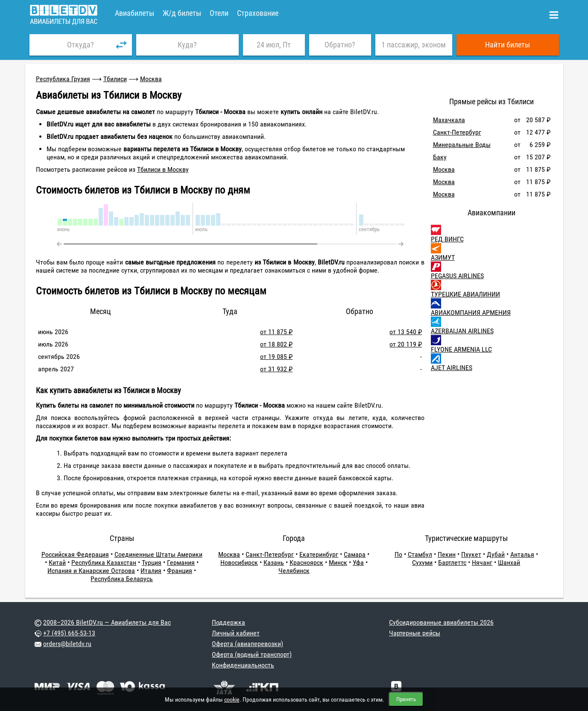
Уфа (358, 563)
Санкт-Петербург (457, 132)
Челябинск (294, 571)
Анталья (522, 554)
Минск (338, 563)
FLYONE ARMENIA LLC (461, 349)
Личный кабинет (236, 633)
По (398, 554)
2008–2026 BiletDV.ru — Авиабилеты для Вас (107, 622)
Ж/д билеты (182, 13)
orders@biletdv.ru (67, 644)
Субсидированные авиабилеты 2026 (441, 622)
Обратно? (340, 45)
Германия (181, 563)
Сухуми (422, 563)
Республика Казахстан (104, 563)
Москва (151, 79)
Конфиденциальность (243, 665)
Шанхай (509, 563)
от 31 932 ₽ (276, 369)
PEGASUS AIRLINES (457, 276)
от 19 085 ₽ (276, 357)
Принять (406, 699)
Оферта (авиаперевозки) (247, 644)
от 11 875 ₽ (276, 332)
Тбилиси (115, 79)
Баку (440, 157)
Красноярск (306, 563)
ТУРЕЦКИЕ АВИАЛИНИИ (465, 294)
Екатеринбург (319, 554)
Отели (219, 13)
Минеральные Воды (462, 145)
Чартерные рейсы (415, 633)
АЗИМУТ (443, 257)
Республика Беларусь (122, 579)
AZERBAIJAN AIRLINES (462, 331)
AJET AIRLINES (452, 368)
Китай (57, 563)
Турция (152, 563)
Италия (151, 571)
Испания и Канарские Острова (91, 571)
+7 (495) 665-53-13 (69, 633)
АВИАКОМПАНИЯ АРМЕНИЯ (471, 313)
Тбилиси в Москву (163, 169)
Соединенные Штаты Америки (158, 554)
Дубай (496, 554)
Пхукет (471, 554)
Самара (355, 554)
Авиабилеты (135, 13)
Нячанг (482, 563)
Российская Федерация (75, 554)
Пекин (447, 554)
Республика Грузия (63, 79)
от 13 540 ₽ (406, 332)
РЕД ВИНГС (447, 239)
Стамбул (420, 554)
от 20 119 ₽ (406, 344)
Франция (180, 571)
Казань (274, 563)
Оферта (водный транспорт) (252, 654)
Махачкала (449, 120)
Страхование (258, 13)
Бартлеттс (452, 563)
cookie (232, 699)
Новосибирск (239, 563)
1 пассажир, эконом (414, 45)
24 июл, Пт (274, 45)
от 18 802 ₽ (276, 344)
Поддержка (228, 622)
